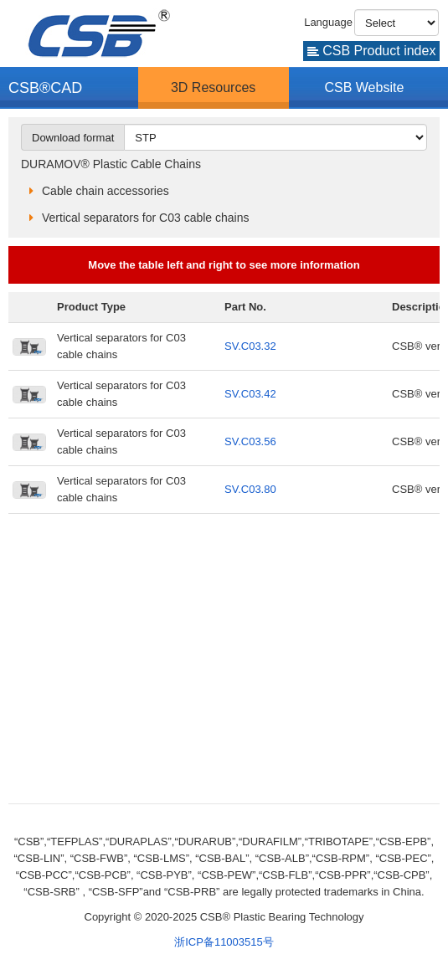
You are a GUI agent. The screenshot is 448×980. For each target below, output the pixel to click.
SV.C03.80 (250, 489)
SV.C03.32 (250, 346)
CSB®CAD (45, 88)
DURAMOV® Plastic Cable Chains (111, 164)
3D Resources (213, 87)
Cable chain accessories (106, 191)
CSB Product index (372, 51)
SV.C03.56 (250, 441)
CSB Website (364, 87)
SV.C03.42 (250, 394)
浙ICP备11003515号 (224, 942)
